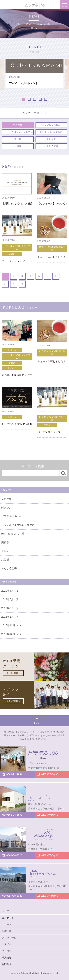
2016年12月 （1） (12, 634)
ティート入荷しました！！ (52, 257)
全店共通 (6, 499)
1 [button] (24, 99)
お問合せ (7, 964)
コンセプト (8, 918)
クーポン (7, 951)
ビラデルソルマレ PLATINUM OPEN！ (17, 424)
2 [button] (29, 99)
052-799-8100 (14, 896)
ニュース (7, 924)
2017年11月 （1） (12, 625)
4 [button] (40, 99)
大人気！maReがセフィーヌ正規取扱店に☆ (17, 375)
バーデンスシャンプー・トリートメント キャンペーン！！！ (17, 261)
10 (56, 276)
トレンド (12, 368)
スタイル (7, 944)
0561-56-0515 (14, 855)
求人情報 (7, 958)
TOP (37, 723)
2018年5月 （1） (11, 599)
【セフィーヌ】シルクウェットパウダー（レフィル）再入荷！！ (52, 204)
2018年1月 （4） (11, 617)
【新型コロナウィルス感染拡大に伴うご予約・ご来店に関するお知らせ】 (17, 204)
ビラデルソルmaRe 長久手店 (17, 247)
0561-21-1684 (14, 774)
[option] (34, 73)
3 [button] (35, 99)
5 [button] (46, 99)
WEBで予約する (50, 774)
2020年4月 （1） (11, 591)
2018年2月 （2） (11, 608)
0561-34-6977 (14, 815)
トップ (5, 911)
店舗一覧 (7, 931)
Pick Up (12, 350)
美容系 (12, 254)
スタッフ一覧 (9, 938)
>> (22, 284)
